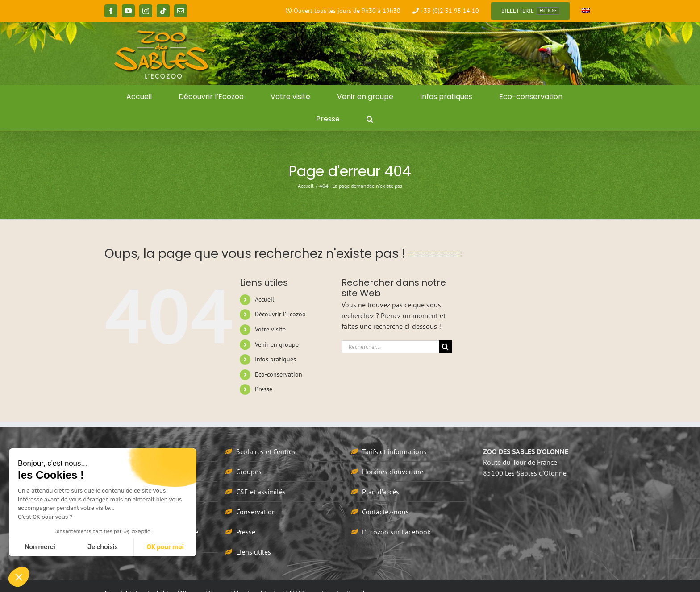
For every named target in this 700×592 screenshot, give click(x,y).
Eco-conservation (279, 374)
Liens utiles (254, 552)
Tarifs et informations (394, 451)
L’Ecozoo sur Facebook (396, 532)
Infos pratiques (275, 359)
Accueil (265, 299)
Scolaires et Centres (266, 451)
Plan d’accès (381, 492)
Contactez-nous (385, 512)
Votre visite (270, 329)
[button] (370, 119)
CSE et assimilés (261, 492)
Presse (264, 389)
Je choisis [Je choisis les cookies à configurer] (103, 547)
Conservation (256, 512)
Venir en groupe (277, 344)
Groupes (249, 472)
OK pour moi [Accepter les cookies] (165, 547)
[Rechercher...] (390, 347)
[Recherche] (445, 347)
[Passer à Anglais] (586, 11)
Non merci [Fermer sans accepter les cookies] (40, 547)
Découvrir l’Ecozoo (280, 314)
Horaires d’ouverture (393, 472)
